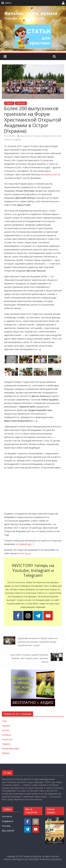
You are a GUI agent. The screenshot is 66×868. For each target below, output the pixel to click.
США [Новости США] (4, 721)
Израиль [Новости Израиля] (6, 744)
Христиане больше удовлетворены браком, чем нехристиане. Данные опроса (29, 658)
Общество (21, 103)
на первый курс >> (25, 544)
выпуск (23, 136)
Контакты (7, 816)
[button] (8, 3)
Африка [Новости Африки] (6, 753)
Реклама (6, 826)
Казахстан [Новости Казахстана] (7, 739)
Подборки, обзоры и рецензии (24, 18)
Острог (30, 136)
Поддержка (8, 821)
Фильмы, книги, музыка (31, 13)
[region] (33, 28)
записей (8, 831)
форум (45, 136)
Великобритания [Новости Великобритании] (10, 748)
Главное (9, 103)
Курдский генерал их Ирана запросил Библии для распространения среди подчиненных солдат (38, 642)
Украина (38, 136)
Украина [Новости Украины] (6, 726)
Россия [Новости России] (5, 730)
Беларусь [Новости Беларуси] (7, 735)
